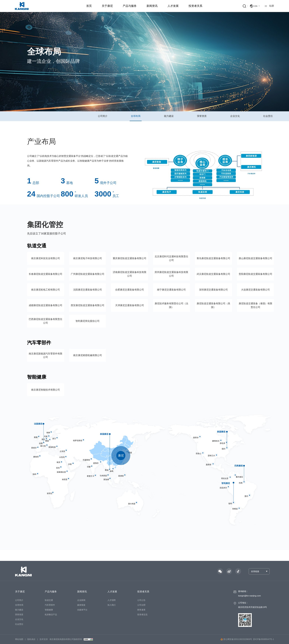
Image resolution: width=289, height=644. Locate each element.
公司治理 (141, 605)
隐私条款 (31, 639)
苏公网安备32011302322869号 (236, 639)
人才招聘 (112, 600)
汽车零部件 (50, 605)
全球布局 (136, 116)
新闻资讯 (152, 6)
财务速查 (141, 610)
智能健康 (49, 610)
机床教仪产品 (51, 615)
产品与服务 (130, 6)
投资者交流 (142, 615)
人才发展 (173, 6)
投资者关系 (195, 6)
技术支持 (44, 639)
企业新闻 (81, 600)
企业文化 (235, 116)
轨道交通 (49, 600)
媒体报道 (81, 605)
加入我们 (112, 605)
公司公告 (141, 600)
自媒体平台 (82, 610)
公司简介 (103, 116)
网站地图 (19, 639)
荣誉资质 (202, 116)
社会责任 (268, 116)
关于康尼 (107, 6)
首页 (89, 6)
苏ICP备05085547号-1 (263, 639)
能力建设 (169, 116)
